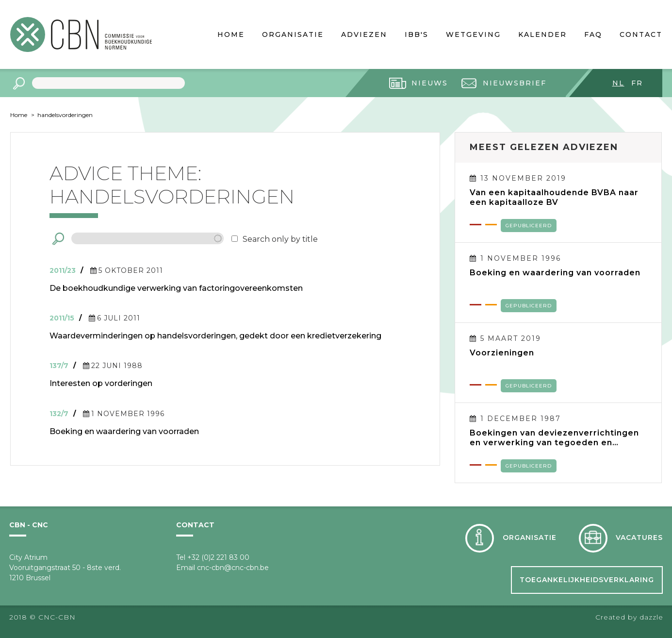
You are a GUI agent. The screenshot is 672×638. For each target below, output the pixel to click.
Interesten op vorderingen (101, 383)
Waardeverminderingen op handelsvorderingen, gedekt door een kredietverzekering (215, 336)
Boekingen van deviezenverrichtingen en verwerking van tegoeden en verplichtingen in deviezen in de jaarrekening (554, 438)
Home (231, 34)
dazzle (651, 617)
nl (618, 83)
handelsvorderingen (65, 115)
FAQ (593, 34)
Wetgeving (473, 34)
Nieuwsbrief (515, 83)
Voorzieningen (502, 353)
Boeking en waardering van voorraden (124, 431)
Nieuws (430, 83)
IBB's (417, 34)
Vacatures (639, 537)
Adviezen (364, 34)
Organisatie (293, 34)
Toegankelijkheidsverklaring (587, 580)
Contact (641, 34)
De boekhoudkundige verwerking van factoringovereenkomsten (176, 288)
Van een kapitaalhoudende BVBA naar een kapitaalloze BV (554, 198)
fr (637, 83)
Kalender (542, 34)
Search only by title (280, 239)
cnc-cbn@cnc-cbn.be (233, 568)
